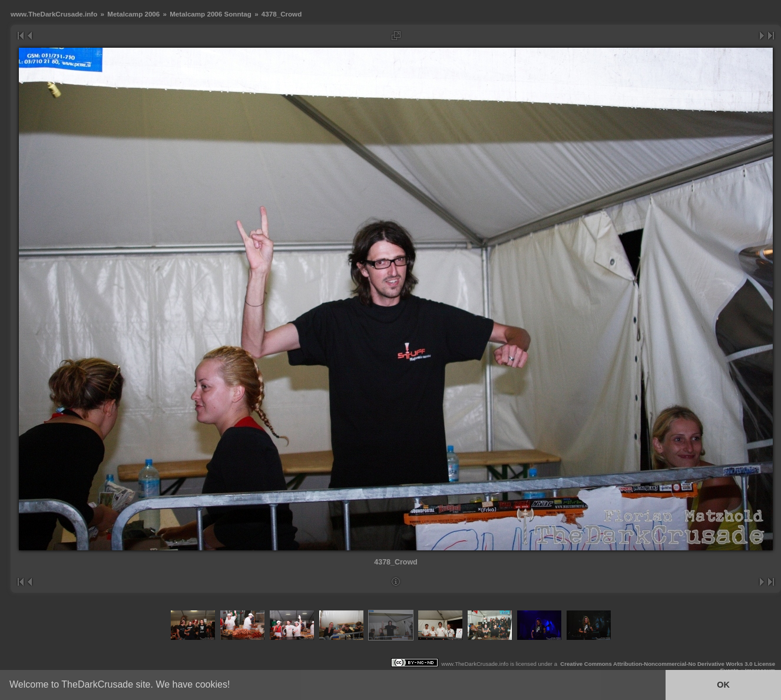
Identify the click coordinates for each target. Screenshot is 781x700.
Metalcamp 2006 (133, 14)
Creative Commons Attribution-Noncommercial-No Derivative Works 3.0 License (668, 664)
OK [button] (723, 685)
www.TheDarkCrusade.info (54, 14)
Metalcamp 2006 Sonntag (211, 14)
